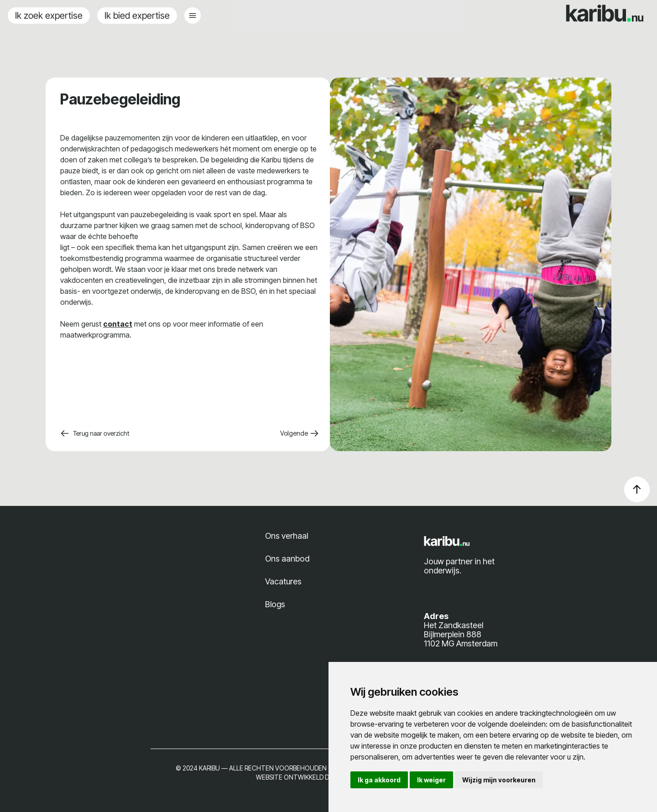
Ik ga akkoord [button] (379, 780)
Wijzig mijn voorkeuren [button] (499, 780)
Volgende (300, 433)
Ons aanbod (287, 559)
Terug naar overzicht (95, 433)
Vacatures (283, 581)
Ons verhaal (287, 536)
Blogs (275, 604)
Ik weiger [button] (431, 780)
